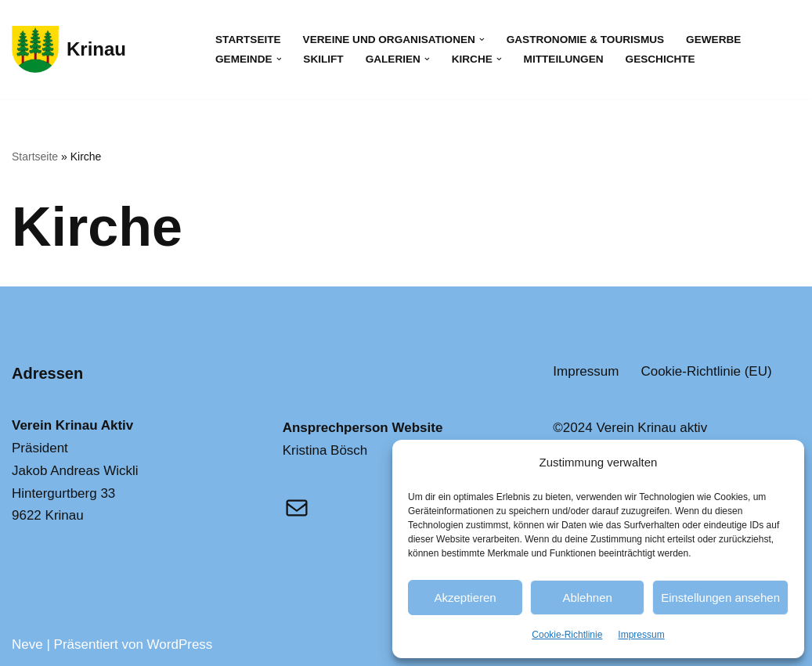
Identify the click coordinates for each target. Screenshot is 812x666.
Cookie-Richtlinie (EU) (706, 371)
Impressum (641, 635)
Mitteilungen (564, 59)
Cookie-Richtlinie (567, 635)
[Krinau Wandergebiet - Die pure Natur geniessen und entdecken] (69, 49)
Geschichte (660, 59)
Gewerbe (713, 40)
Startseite (248, 40)
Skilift (323, 59)
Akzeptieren (465, 598)
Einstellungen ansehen (720, 598)
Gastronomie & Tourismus (585, 40)
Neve (27, 644)
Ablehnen (587, 598)
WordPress (180, 644)
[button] (482, 40)
